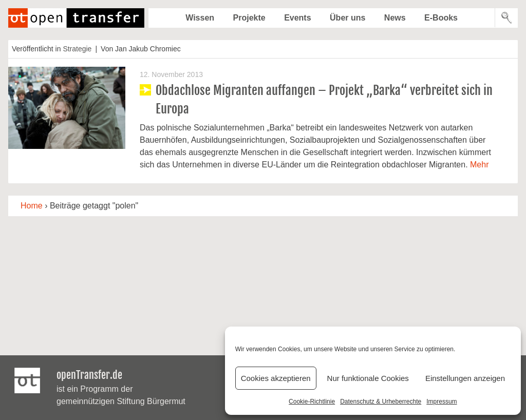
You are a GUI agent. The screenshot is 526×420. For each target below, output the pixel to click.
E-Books (441, 18)
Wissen (200, 18)
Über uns (347, 18)
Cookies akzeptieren (276, 378)
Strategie (77, 49)
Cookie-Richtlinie (312, 402)
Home (32, 206)
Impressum (442, 402)
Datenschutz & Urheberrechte (381, 402)
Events (297, 18)
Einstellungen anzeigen (465, 378)
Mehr (479, 165)
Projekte (249, 18)
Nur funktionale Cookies (368, 378)
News (395, 18)
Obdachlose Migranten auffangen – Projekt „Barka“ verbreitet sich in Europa (324, 100)
